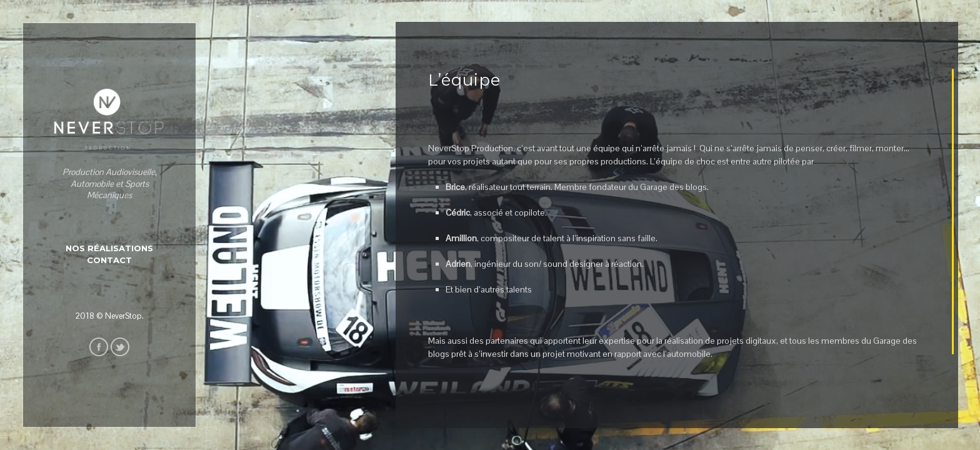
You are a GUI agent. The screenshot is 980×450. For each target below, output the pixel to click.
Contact (109, 260)
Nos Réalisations (109, 248)
